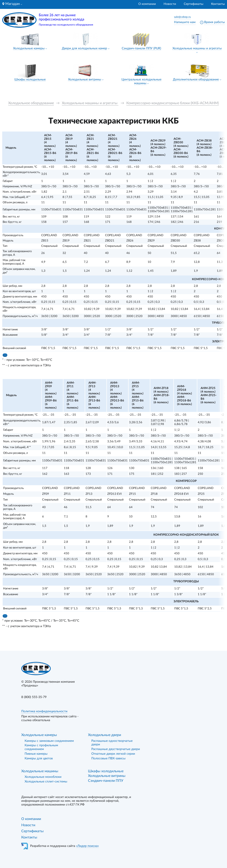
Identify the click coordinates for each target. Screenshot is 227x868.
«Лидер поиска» (87, 846)
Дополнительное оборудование (196, 80)
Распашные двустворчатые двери (116, 749)
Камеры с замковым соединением (49, 741)
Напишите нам (185, 22)
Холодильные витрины (85, 80)
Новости (170, 4)
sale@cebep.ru (182, 17)
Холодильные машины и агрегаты (197, 48)
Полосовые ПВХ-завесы (108, 758)
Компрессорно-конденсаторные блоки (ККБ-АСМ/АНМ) (173, 103)
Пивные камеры (36, 754)
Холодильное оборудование (31, 103)
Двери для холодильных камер (84, 48)
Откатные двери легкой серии (113, 754)
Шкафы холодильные (30, 80)
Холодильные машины (40, 771)
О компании (147, 4)
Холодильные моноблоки (43, 777)
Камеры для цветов (39, 758)
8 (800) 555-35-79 (34, 697)
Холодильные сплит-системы (46, 782)
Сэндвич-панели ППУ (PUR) (141, 48)
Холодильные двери (105, 735)
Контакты (218, 4)
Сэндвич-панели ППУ (106, 781)
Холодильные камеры (29, 48)
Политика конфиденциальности (44, 711)
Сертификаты (194, 4)
